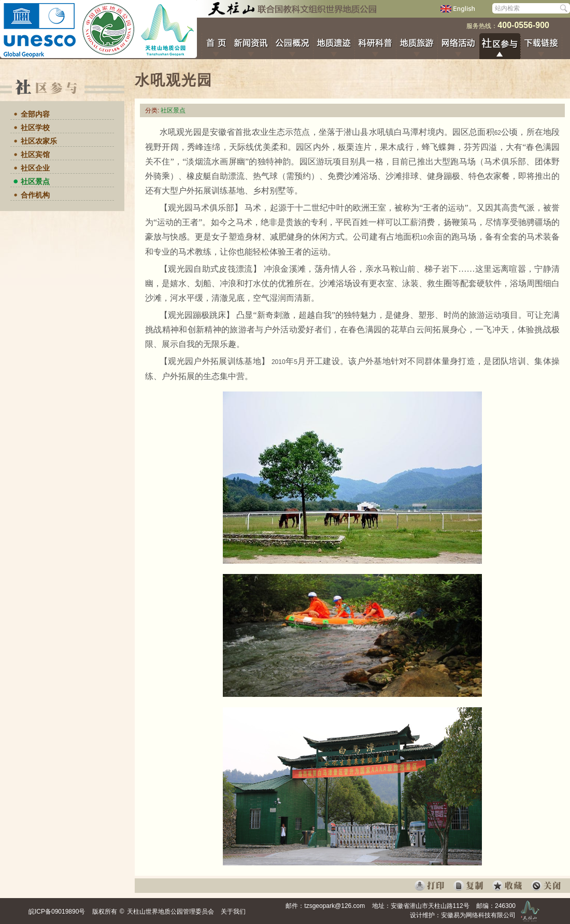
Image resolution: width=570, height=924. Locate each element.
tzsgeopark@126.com (334, 906)
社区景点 (35, 181)
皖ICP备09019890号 (57, 912)
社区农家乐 (39, 141)
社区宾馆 (35, 155)
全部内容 (35, 114)
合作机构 (35, 195)
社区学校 (35, 128)
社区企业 (35, 168)
